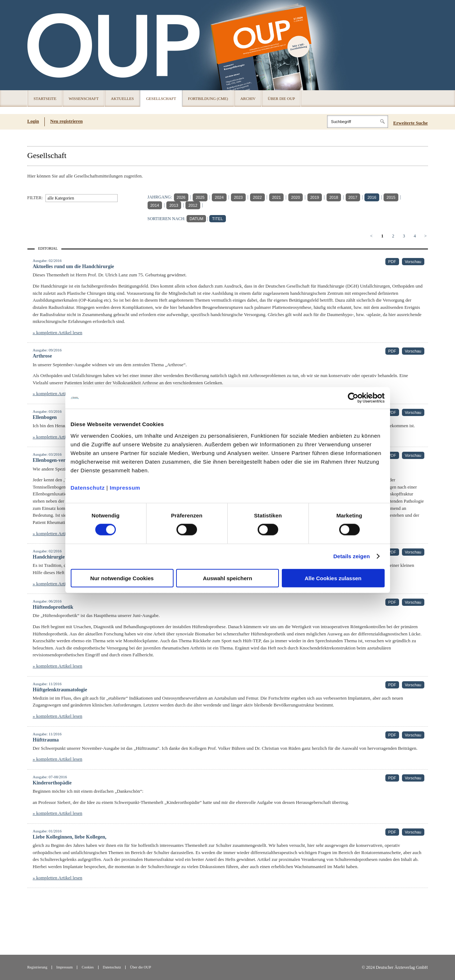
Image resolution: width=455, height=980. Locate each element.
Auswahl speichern (227, 578)
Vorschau (413, 262)
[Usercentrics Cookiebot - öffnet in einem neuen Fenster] (353, 398)
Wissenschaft (84, 99)
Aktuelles (122, 99)
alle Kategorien (61, 198)
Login (33, 121)
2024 (219, 197)
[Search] (358, 122)
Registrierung (38, 967)
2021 (276, 197)
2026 (181, 197)
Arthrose (42, 356)
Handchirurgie (49, 557)
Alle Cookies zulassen (333, 578)
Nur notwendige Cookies (122, 578)
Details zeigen (352, 556)
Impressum (125, 487)
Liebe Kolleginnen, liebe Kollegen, (70, 837)
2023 (238, 197)
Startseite (45, 99)
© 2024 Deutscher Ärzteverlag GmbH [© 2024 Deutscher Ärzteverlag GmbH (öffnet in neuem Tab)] (395, 968)
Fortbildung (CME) (208, 99)
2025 (200, 197)
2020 (296, 197)
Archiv (248, 99)
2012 (193, 205)
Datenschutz (88, 487)
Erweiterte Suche (411, 123)
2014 (155, 205)
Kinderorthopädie (52, 783)
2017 (353, 197)
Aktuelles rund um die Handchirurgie (74, 266)
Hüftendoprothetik (53, 607)
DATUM (196, 219)
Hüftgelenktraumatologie (60, 690)
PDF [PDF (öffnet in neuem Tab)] (392, 262)
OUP (36, 45)
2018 (334, 197)
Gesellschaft (161, 99)
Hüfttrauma (46, 740)
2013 (174, 205)
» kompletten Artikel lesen (58, 332)
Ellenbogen (45, 417)
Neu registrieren (66, 121)
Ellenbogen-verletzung (57, 460)
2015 (391, 197)
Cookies (87, 967)
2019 (315, 197)
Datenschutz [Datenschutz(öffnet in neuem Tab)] (112, 967)
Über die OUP (281, 99)
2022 (257, 197)
